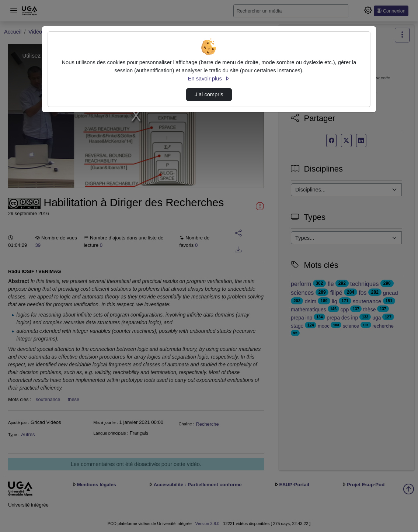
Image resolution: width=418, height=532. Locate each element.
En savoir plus (209, 79)
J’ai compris (209, 94)
